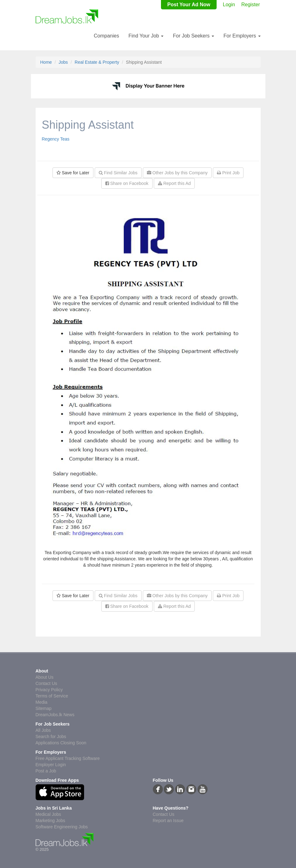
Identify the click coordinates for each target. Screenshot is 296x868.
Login (229, 5)
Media (42, 702)
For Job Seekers (193, 36)
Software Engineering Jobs (62, 827)
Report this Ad (174, 183)
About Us (45, 677)
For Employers (242, 36)
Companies (106, 36)
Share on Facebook (127, 183)
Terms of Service (52, 696)
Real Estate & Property (97, 62)
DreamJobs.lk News (55, 715)
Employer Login (51, 765)
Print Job (228, 173)
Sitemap (44, 708)
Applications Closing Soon (61, 743)
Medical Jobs (48, 814)
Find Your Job (146, 36)
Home (46, 62)
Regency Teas (56, 139)
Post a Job (46, 771)
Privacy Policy (49, 690)
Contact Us (46, 683)
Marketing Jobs (50, 821)
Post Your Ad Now (189, 5)
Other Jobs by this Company (177, 173)
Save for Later (73, 173)
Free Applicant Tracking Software (68, 758)
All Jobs (43, 730)
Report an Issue (168, 821)
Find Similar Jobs (118, 173)
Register (251, 5)
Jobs (63, 62)
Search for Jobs (51, 737)
